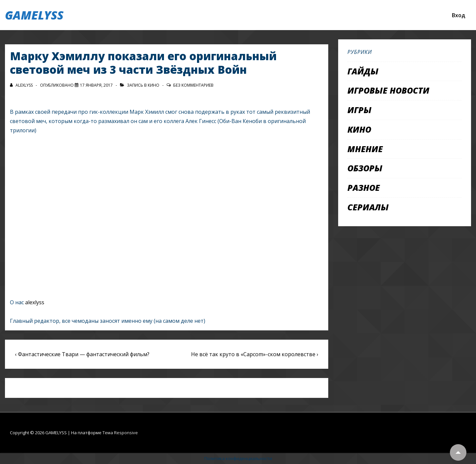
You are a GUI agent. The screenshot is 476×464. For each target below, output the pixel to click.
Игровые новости (388, 90)
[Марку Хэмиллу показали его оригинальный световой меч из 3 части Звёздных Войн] (96, 85)
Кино (154, 85)
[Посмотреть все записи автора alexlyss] (22, 85)
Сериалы (368, 207)
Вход (458, 15)
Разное (364, 188)
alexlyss (35, 302)
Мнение (365, 149)
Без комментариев (193, 85)
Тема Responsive (120, 433)
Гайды (363, 71)
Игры (359, 110)
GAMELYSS (34, 15)
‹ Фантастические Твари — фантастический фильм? (82, 354)
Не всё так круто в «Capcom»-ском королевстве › (255, 354)
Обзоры (365, 168)
